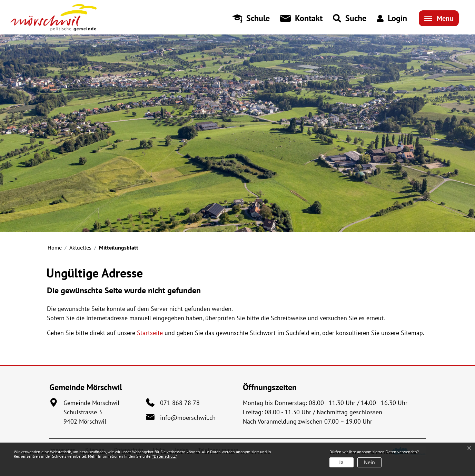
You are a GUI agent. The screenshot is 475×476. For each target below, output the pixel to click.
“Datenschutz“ (165, 456)
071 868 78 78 (180, 403)
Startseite (150, 333)
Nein (369, 462)
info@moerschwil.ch (188, 418)
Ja (341, 462)
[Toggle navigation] (439, 18)
